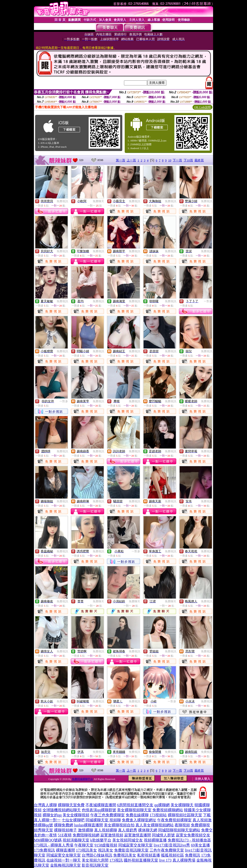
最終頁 (199, 160)
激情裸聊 (86, 830)
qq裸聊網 (162, 805)
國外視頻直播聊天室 (141, 860)
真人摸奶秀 (128, 830)
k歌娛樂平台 (101, 840)
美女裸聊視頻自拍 (119, 825)
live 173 (165, 860)
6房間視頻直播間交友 (135, 805)
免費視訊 (62, 201)
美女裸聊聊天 (182, 805)
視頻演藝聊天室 (76, 840)
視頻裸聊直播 (155, 840)
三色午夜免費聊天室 (167, 850)
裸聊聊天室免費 (71, 805)
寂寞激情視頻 (112, 835)
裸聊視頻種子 (65, 830)
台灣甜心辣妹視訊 (97, 855)
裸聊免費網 (64, 825)
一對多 (208, 301)
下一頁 (177, 160)
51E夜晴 (65, 835)
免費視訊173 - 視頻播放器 (189, 840)
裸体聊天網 (148, 830)
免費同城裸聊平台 (82, 779)
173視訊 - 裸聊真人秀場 (54, 845)
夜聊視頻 (182, 825)
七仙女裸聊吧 (73, 820)
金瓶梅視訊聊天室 (65, 865)
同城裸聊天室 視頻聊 (103, 820)
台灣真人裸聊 (45, 805)
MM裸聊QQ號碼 (48, 840)
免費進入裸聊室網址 (139, 820)
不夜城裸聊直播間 (101, 805)
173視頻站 (158, 815)
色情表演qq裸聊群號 (99, 810)
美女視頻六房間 (95, 860)
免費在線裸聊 (137, 815)
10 (170, 160)
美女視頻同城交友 (128, 840)
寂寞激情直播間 (138, 835)
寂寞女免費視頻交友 (193, 835)
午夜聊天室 (84, 845)
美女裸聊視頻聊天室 (134, 810)
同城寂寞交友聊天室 (135, 845)
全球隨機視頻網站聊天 (62, 810)
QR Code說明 (202, 107)
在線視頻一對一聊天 (64, 860)
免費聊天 (98, 201)
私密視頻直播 (149, 855)
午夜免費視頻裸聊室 (174, 820)
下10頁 (188, 160)
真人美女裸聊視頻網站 (155, 825)
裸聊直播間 (65, 850)
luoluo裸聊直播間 (89, 825)
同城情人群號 (163, 835)
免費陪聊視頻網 (86, 835)
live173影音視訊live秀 (172, 845)
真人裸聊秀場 (184, 860)
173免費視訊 (44, 850)
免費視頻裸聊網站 (168, 810)
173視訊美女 (86, 850)
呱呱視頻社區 (172, 855)
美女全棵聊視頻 (76, 815)
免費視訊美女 (125, 855)
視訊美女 (106, 850)
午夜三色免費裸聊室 (107, 815)
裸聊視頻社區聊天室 (185, 815)
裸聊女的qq (52, 815)
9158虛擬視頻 (106, 845)
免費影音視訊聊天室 (131, 850)
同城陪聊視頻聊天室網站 (179, 830)
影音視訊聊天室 (95, 865)
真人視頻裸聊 (106, 830)
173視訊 (116, 860)
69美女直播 (200, 845)
